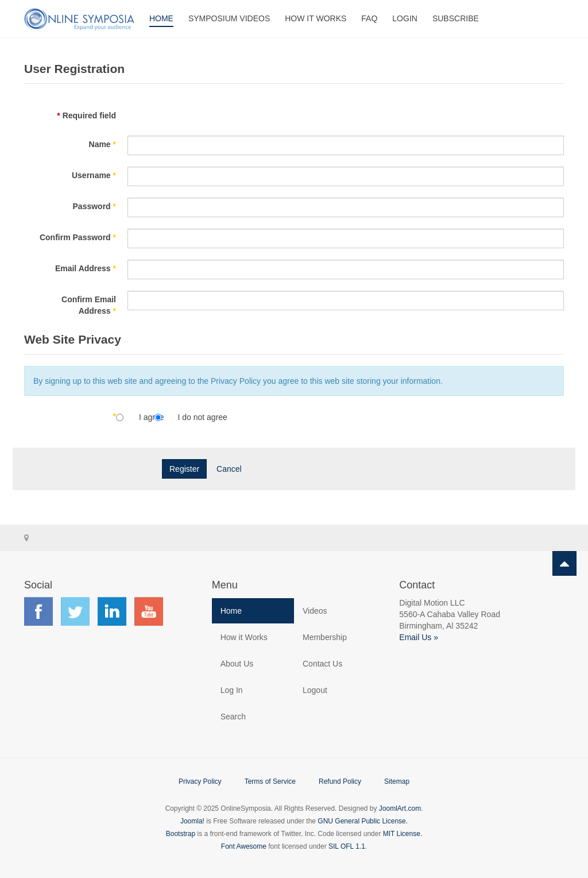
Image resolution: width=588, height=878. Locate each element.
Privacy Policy (200, 781)
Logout (315, 690)
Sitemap (397, 781)
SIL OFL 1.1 (347, 846)
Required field (86, 115)
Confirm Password (78, 237)
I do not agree (202, 417)
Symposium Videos (229, 18)
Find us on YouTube (149, 611)
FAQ (369, 18)
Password (94, 206)
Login (405, 18)
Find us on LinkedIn (112, 611)
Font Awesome (244, 846)
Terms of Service (270, 781)
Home (161, 18)
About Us (237, 664)
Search (233, 717)
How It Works (316, 18)
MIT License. (403, 834)
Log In (232, 690)
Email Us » (419, 637)
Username (94, 175)
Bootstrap (181, 834)
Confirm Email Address (89, 305)
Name (102, 144)
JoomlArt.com (400, 808)
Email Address (86, 268)
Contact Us (322, 664)
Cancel (229, 469)
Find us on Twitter (75, 611)
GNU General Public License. (363, 821)
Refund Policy (340, 781)
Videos (315, 611)
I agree (152, 417)
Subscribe (456, 18)
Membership (325, 637)
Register (184, 469)
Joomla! (192, 821)
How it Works (244, 637)
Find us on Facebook (38, 611)
